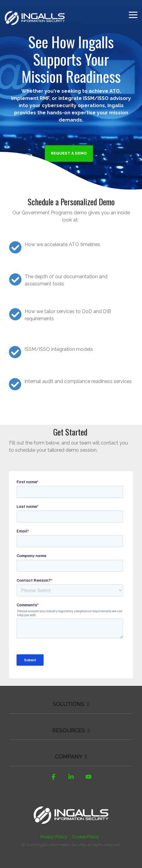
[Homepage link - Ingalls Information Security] (71, 827)
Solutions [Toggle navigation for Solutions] (68, 704)
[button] (133, 14)
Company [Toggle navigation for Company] (69, 756)
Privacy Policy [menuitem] (54, 837)
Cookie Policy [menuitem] (85, 837)
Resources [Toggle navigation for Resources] (69, 730)
